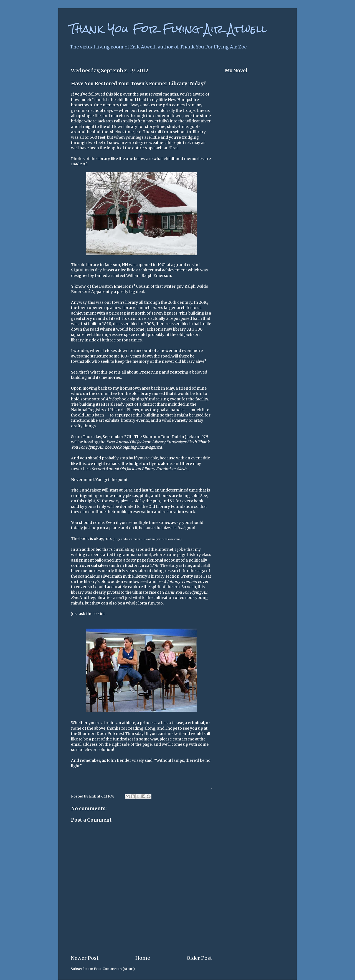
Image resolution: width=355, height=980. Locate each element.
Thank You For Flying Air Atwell (168, 29)
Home (143, 958)
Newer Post (85, 958)
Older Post (199, 958)
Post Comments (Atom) (114, 969)
